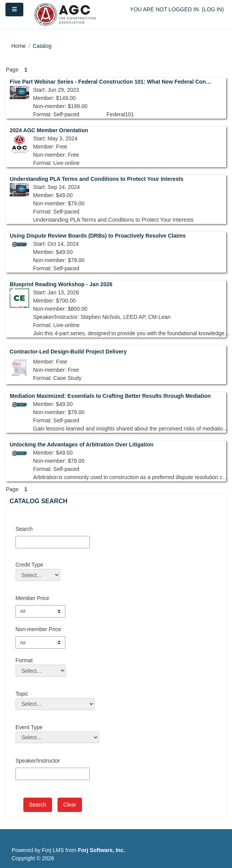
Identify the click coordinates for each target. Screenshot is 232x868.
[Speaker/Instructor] (53, 774)
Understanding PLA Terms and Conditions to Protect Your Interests (97, 179)
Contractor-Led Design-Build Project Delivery (68, 352)
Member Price (32, 598)
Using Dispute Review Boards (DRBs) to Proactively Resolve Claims (98, 236)
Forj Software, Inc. (101, 850)
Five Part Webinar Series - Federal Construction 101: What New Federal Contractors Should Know (111, 82)
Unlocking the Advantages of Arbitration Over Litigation (82, 444)
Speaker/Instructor (38, 761)
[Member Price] (40, 611)
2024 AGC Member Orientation (49, 130)
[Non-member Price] (40, 642)
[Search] (53, 542)
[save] (38, 805)
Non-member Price (38, 629)
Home (18, 46)
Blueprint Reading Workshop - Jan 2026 (61, 284)
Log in (213, 9)
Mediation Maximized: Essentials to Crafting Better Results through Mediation (110, 396)
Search (24, 529)
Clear (70, 805)
